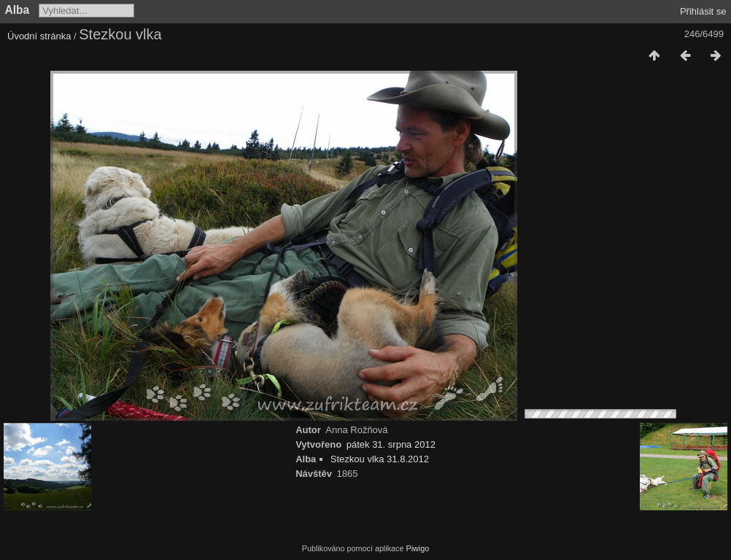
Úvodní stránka (39, 36)
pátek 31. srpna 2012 (391, 444)
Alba (18, 10)
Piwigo (417, 548)
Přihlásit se (703, 11)
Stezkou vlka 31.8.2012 (380, 459)
